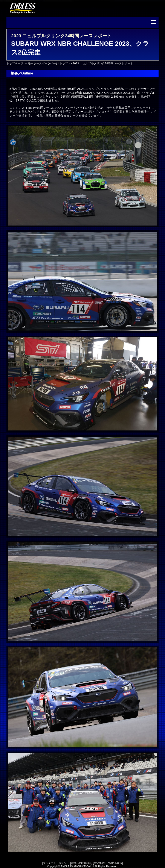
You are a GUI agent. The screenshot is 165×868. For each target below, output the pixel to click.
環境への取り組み (81, 863)
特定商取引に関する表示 (108, 863)
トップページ (15, 63)
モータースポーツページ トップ (48, 63)
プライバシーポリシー (56, 863)
